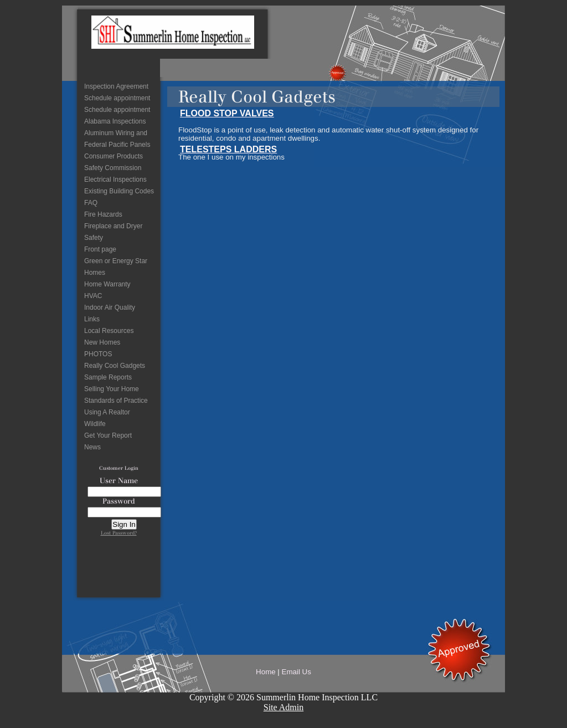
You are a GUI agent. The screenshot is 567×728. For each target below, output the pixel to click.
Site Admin (283, 707)
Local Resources (109, 331)
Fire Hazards (103, 214)
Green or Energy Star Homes (116, 267)
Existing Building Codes (119, 191)
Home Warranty (107, 284)
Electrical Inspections (115, 180)
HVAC (93, 296)
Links (92, 319)
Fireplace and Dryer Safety (113, 232)
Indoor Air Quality (110, 307)
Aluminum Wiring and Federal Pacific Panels (117, 139)
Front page (100, 249)
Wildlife (95, 424)
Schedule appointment (117, 98)
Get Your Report (108, 435)
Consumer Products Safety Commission (114, 162)
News (92, 447)
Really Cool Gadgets (115, 366)
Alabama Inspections (115, 121)
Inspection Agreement (116, 86)
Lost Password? (119, 533)
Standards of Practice (116, 401)
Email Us (297, 672)
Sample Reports (108, 377)
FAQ (91, 203)
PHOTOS (98, 354)
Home (266, 672)
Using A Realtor (107, 412)
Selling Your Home (112, 389)
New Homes (102, 342)
